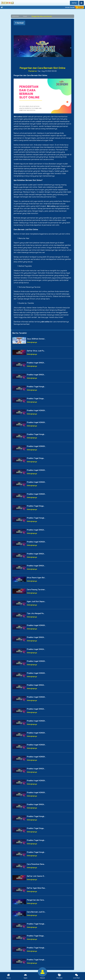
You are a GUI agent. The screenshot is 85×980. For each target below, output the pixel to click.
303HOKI (15, 16)
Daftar (74, 3)
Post (25, 16)
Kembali (19, 23)
